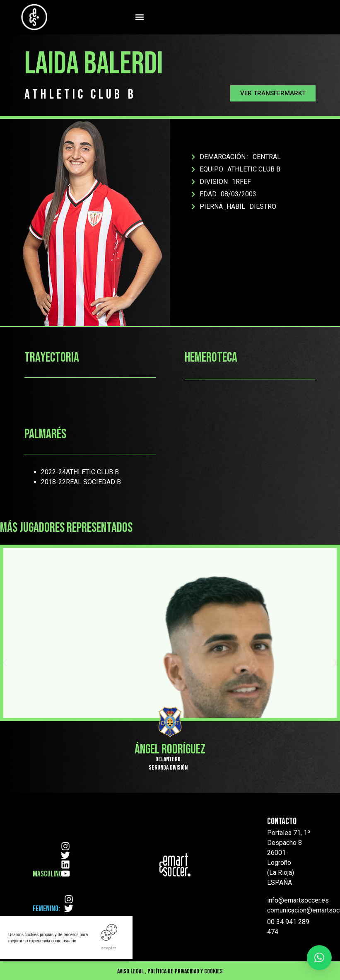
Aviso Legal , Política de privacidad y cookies (170, 972)
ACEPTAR (109, 948)
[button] (140, 17)
